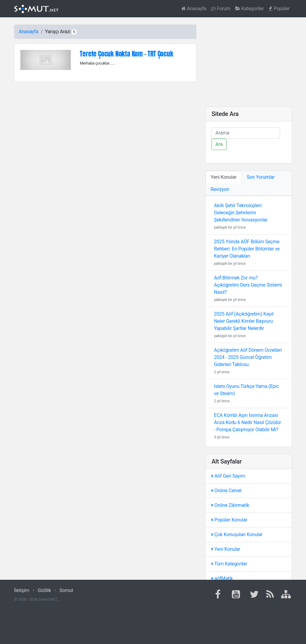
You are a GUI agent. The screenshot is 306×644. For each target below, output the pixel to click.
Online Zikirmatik (230, 505)
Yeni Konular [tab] (224, 177)
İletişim (22, 590)
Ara (219, 144)
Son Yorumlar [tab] (261, 177)
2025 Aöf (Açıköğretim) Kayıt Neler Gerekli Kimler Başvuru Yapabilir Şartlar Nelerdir (244, 321)
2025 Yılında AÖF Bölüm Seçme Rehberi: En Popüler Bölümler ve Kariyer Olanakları (247, 249)
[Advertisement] (249, 62)
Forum (221, 9)
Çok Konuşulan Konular (237, 534)
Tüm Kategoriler (229, 564)
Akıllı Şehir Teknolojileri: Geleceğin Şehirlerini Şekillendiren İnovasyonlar (241, 213)
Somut (66, 590)
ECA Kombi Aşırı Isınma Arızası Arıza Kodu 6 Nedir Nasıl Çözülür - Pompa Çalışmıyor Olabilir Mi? (247, 422)
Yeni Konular (226, 549)
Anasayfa (194, 9)
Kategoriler (250, 9)
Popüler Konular (229, 520)
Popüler (279, 9)
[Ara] (246, 133)
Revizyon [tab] (220, 189)
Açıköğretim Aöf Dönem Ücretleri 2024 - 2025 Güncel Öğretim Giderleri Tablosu (248, 357)
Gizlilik (44, 590)
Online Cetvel (227, 491)
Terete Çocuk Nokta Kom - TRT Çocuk (126, 54)
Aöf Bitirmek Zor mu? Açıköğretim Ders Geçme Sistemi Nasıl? (248, 285)
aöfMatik (222, 578)
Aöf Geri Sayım (228, 476)
